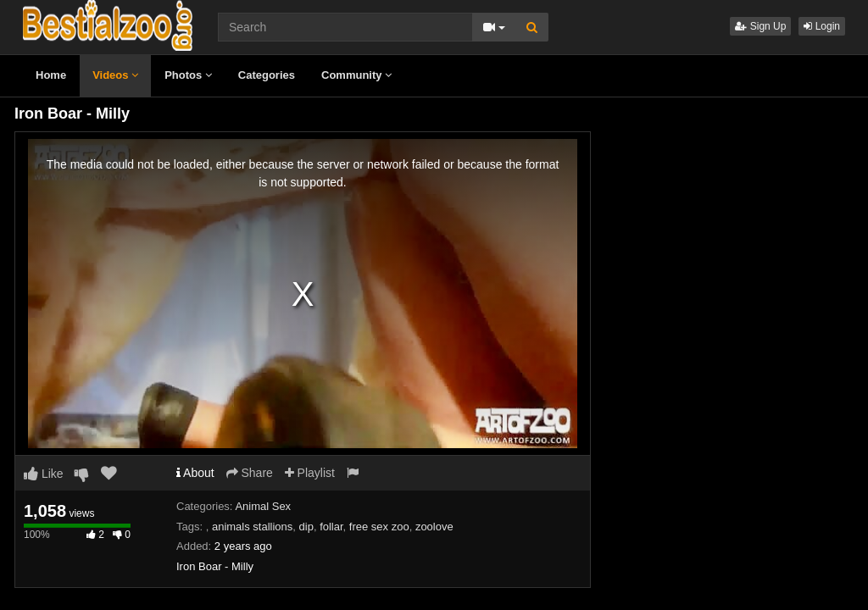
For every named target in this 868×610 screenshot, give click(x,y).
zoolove (434, 527)
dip (306, 527)
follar (331, 527)
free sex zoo (379, 527)
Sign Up (760, 26)
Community (356, 75)
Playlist (310, 473)
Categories (267, 75)
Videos (115, 75)
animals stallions (252, 527)
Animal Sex (263, 506)
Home (51, 75)
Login (822, 26)
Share (250, 473)
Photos (188, 75)
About (195, 473)
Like (44, 474)
